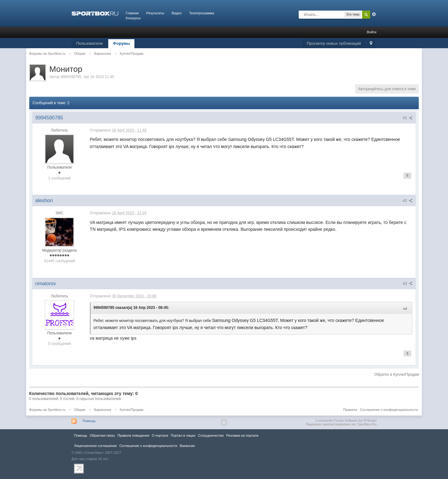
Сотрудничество (211, 435)
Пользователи (89, 43)
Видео (177, 13)
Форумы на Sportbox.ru (47, 410)
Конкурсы (133, 18)
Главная (132, 13)
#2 (408, 201)
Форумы (121, 43)
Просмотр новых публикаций (334, 43)
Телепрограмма (202, 13)
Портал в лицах (183, 435)
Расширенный (374, 14)
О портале (160, 435)
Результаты (155, 13)
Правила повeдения (133, 435)
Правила (350, 410)
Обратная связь (102, 435)
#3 (408, 284)
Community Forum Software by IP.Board (346, 421)
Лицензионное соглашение (96, 446)
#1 (408, 118)
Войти (372, 32)
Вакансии (187, 446)
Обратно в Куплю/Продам (397, 374)
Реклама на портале (242, 435)
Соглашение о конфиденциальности (389, 410)
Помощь (89, 421)
